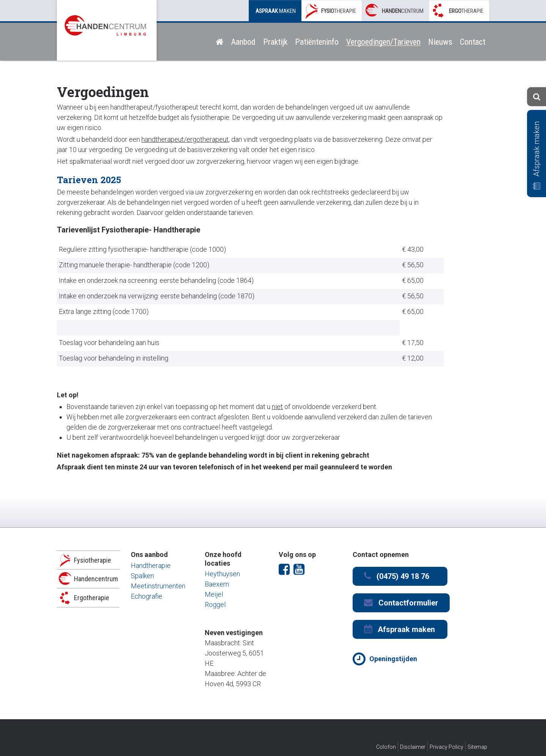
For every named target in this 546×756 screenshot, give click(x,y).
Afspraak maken (537, 155)
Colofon (386, 747)
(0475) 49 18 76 (397, 576)
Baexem (217, 584)
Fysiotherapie (93, 560)
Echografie (147, 596)
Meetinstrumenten (158, 586)
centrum (403, 11)
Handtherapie (151, 565)
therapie (339, 11)
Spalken (142, 576)
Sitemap (477, 747)
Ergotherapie (92, 598)
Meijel (214, 594)
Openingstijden (393, 659)
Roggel (215, 605)
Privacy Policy (446, 747)
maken (276, 11)
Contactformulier (401, 603)
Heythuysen (222, 574)
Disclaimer (413, 747)
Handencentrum (96, 579)
